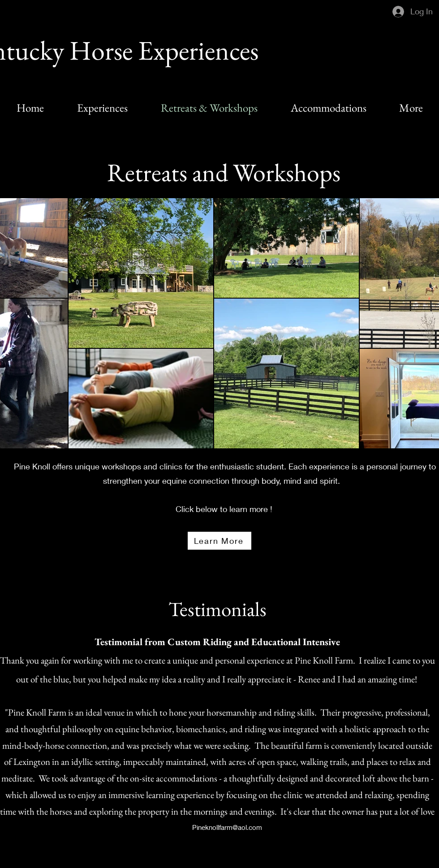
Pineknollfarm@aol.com (227, 827)
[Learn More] (219, 541)
